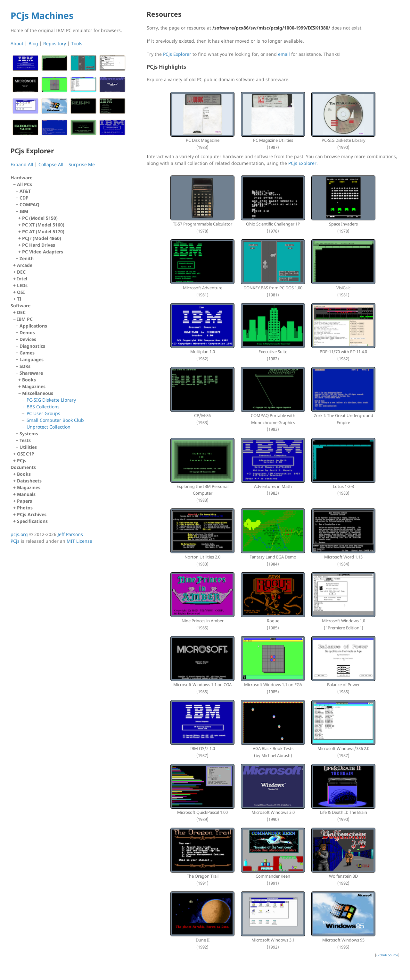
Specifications (32, 521)
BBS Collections (43, 407)
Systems (29, 434)
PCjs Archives (32, 514)
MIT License (79, 541)
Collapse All (51, 164)
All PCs (70, 222)
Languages (32, 359)
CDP (24, 198)
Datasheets (29, 481)
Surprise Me (82, 164)
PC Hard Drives (39, 245)
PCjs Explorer (177, 54)
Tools (77, 43)
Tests (25, 440)
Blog (33, 43)
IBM (71, 232)
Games (27, 353)
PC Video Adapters (43, 252)
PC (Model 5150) (40, 218)
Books (29, 380)
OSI (21, 292)
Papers (25, 501)
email (284, 54)
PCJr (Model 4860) (42, 238)
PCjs (22, 460)
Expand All (22, 164)
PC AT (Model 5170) (43, 231)
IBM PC (70, 383)
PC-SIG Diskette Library (51, 400)
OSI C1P (26, 454)
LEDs (22, 285)
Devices (28, 339)
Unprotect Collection (49, 427)
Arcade (25, 265)
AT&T (25, 191)
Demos (27, 332)
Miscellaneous (73, 410)
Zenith (27, 258)
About (17, 43)
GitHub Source (387, 955)
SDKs (25, 366)
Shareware (71, 400)
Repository (55, 43)
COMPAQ (29, 205)
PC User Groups (43, 413)
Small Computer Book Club (55, 420)
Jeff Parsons (70, 534)
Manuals (26, 494)
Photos (25, 508)
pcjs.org (19, 534)
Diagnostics (32, 346)
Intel (22, 279)
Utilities (28, 447)
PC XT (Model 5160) (43, 225)
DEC (21, 272)
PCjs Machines (42, 15)
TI (19, 299)
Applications (33, 326)
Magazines (34, 386)
